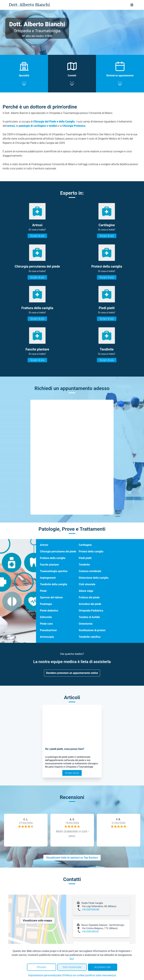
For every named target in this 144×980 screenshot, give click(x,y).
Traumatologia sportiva (54, 571)
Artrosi (44, 545)
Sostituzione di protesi (92, 630)
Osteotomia (86, 624)
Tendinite (84, 565)
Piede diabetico (49, 611)
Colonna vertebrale (90, 571)
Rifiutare (41, 967)
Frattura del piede (89, 597)
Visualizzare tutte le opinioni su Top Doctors (72, 858)
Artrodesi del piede (90, 604)
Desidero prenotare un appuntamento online (72, 673)
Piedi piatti (85, 558)
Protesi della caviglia (91, 551)
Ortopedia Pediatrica (91, 611)
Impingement (48, 578)
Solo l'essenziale (72, 967)
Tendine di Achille (89, 617)
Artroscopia (47, 637)
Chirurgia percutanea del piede (58, 551)
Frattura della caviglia (53, 558)
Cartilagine (85, 545)
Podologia (46, 604)
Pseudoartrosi (48, 630)
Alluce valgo (86, 591)
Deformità (46, 617)
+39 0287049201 (91, 932)
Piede (43, 591)
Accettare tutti (102, 967)
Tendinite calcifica (90, 637)
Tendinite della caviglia (54, 584)
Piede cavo (46, 624)
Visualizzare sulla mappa (37, 920)
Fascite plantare (49, 565)
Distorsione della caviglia (94, 578)
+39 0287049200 (91, 910)
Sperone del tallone (51, 597)
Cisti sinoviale (87, 584)
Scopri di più (37, 236)
